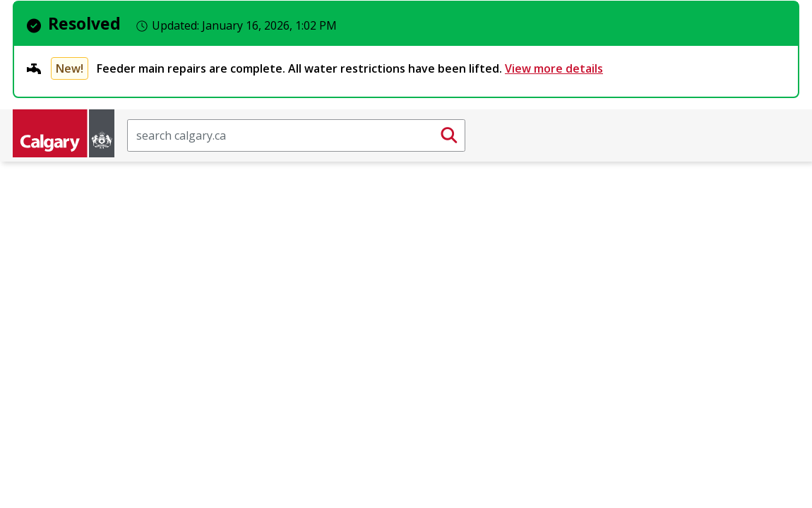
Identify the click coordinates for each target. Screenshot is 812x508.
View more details (554, 68)
